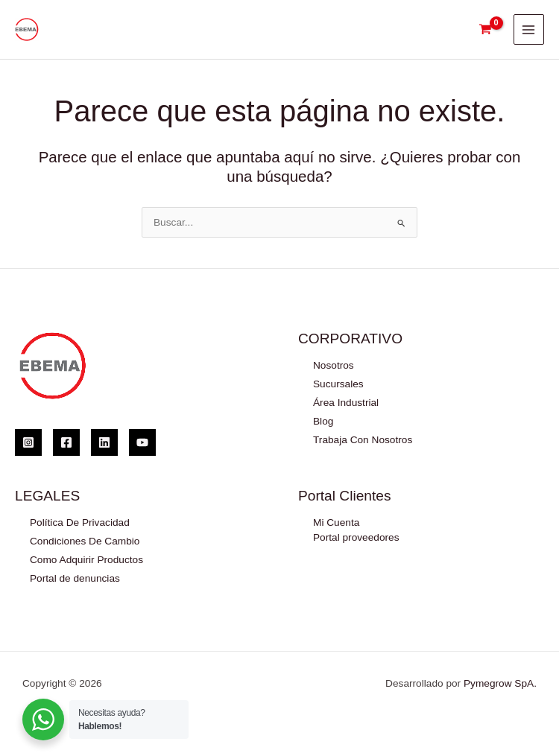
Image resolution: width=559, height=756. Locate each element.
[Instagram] (28, 442)
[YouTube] (142, 442)
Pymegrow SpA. (500, 683)
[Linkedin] (104, 442)
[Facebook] (66, 442)
